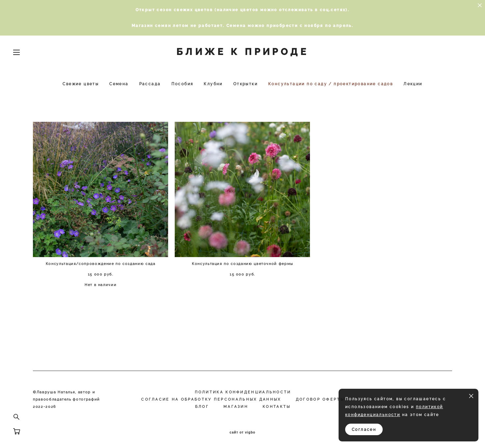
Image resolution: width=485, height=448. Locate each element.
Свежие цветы (81, 84)
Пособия (182, 84)
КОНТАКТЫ (277, 407)
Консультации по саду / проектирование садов (331, 84)
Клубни (213, 84)
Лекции (413, 84)
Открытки (245, 84)
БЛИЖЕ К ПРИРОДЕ (242, 52)
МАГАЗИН (236, 407)
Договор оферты (320, 399)
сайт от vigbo (242, 433)
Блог (202, 407)
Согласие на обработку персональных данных (211, 399)
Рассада (150, 84)
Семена (119, 84)
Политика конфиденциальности (243, 392)
